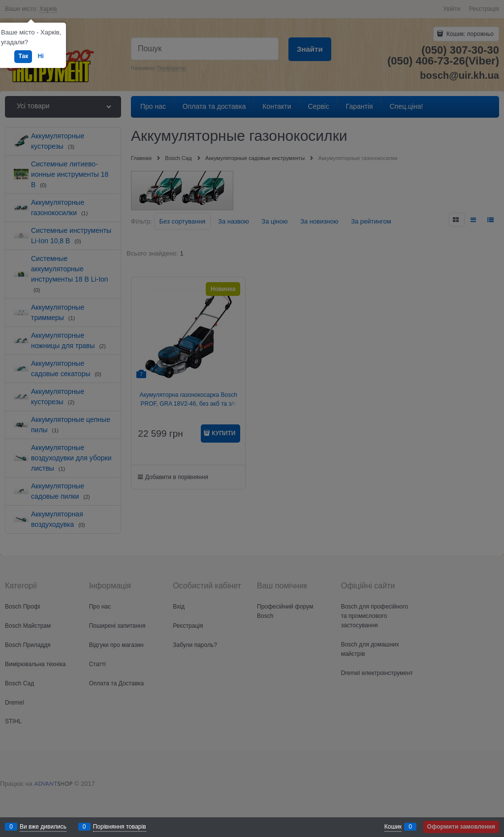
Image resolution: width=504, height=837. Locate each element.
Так (23, 56)
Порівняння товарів (120, 827)
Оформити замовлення (461, 827)
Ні (41, 56)
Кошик (393, 827)
